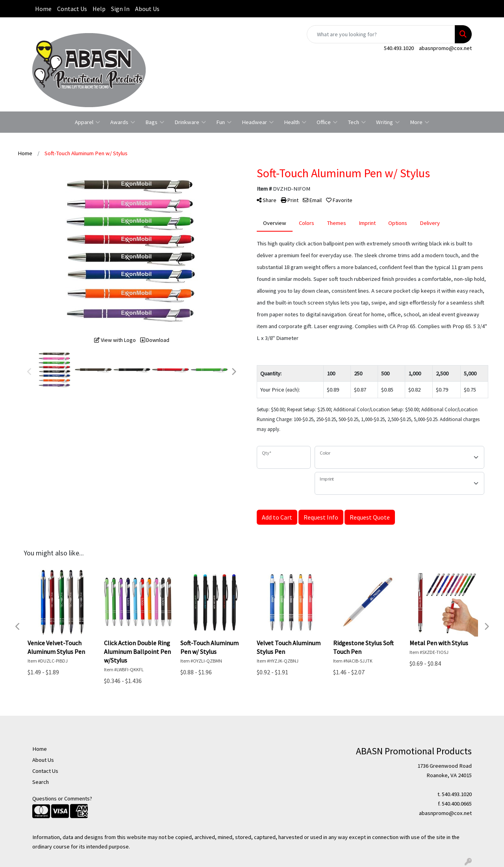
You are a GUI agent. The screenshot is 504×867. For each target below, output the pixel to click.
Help (99, 9)
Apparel (87, 122)
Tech (357, 122)
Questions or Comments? (62, 798)
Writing (388, 122)
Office (327, 122)
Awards (123, 122)
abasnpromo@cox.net (445, 48)
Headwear (258, 122)
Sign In (120, 9)
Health (295, 122)
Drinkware (190, 122)
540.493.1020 (399, 48)
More (420, 122)
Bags (155, 122)
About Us (147, 9)
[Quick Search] (381, 34)
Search (41, 782)
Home (43, 9)
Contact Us (72, 9)
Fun (224, 122)
